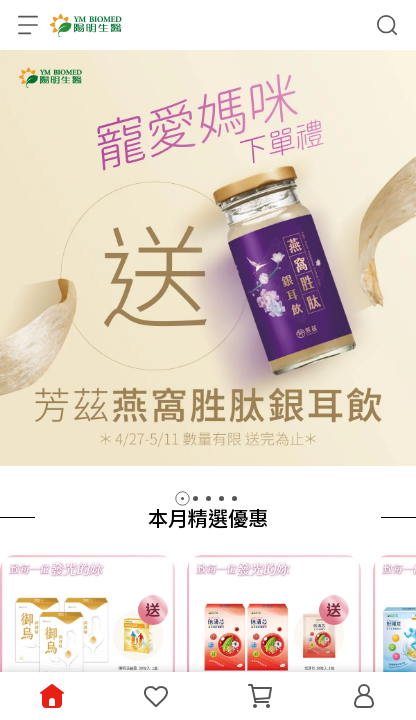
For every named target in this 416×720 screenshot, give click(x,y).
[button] (182, 498)
